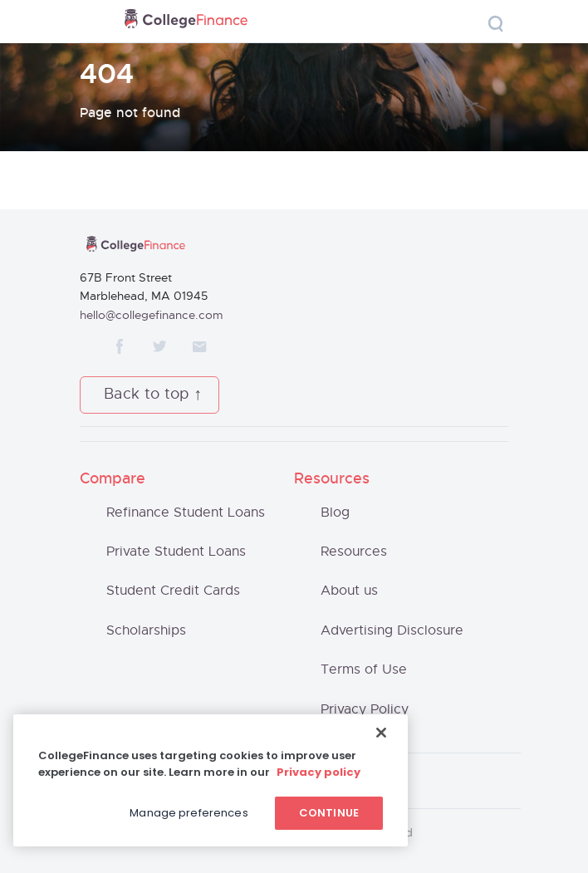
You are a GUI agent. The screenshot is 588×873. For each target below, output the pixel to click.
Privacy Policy (365, 709)
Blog (335, 513)
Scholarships (146, 630)
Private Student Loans (176, 552)
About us (349, 591)
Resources (354, 552)
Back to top (147, 395)
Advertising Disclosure (392, 630)
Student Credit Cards (173, 591)
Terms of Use (364, 669)
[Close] (381, 733)
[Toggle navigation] (95, 22)
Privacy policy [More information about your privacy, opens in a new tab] (318, 772)
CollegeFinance (186, 22)
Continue (329, 813)
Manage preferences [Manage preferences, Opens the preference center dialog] (189, 813)
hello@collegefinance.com (152, 316)
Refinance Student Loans (186, 513)
